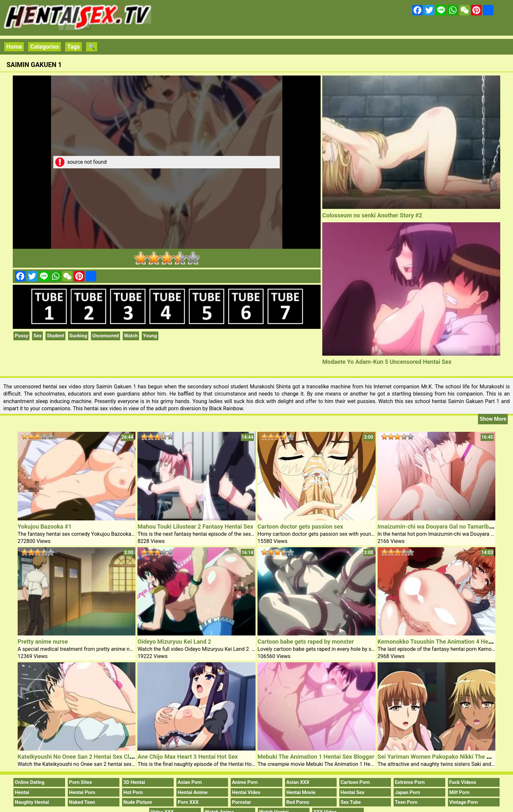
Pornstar (241, 802)
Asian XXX (298, 782)
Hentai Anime (193, 792)
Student (55, 336)
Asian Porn (190, 782)
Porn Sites (80, 782)
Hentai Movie (301, 792)
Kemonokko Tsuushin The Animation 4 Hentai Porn (445, 642)
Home (14, 47)
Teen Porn (406, 802)
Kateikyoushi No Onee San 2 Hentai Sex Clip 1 (78, 757)
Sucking (78, 336)
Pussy (21, 336)
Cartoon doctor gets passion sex (300, 526)
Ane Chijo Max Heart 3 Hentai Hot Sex (187, 757)
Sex (37, 336)
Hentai (22, 792)
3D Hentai (134, 782)
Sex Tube (351, 802)
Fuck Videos (463, 782)
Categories (44, 47)
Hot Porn (133, 792)
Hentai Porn (82, 792)
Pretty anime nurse (43, 642)
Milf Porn (459, 792)
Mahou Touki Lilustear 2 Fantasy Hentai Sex (195, 526)
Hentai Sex (353, 792)
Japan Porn (407, 792)
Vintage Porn (464, 802)
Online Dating (30, 782)
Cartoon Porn (355, 782)
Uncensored (106, 336)
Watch (131, 336)
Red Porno (298, 802)
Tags (73, 47)
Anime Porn (245, 782)
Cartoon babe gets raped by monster (306, 642)
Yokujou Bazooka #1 (45, 526)
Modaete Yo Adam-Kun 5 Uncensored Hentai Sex (387, 362)
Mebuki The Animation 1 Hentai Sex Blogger (316, 757)
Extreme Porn (410, 782)
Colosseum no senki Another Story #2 (372, 215)
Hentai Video (246, 792)
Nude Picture (138, 802)
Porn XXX (188, 802)
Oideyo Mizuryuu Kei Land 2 (174, 642)
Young (150, 336)
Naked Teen (82, 802)
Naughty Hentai (32, 802)
